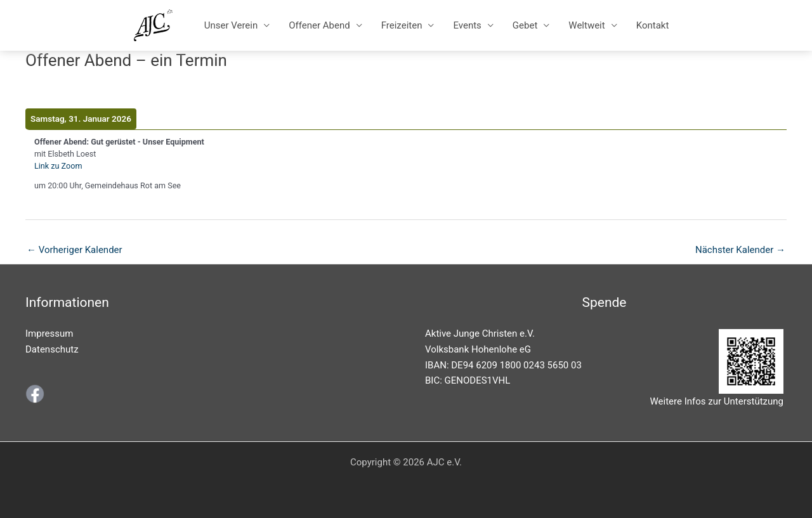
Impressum (49, 333)
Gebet (525, 25)
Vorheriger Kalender (75, 250)
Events (467, 25)
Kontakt (653, 25)
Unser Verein (231, 25)
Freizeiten (402, 25)
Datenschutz (52, 349)
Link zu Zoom (58, 166)
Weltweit (586, 25)
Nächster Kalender (740, 250)
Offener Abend (319, 25)
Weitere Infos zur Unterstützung (717, 401)
